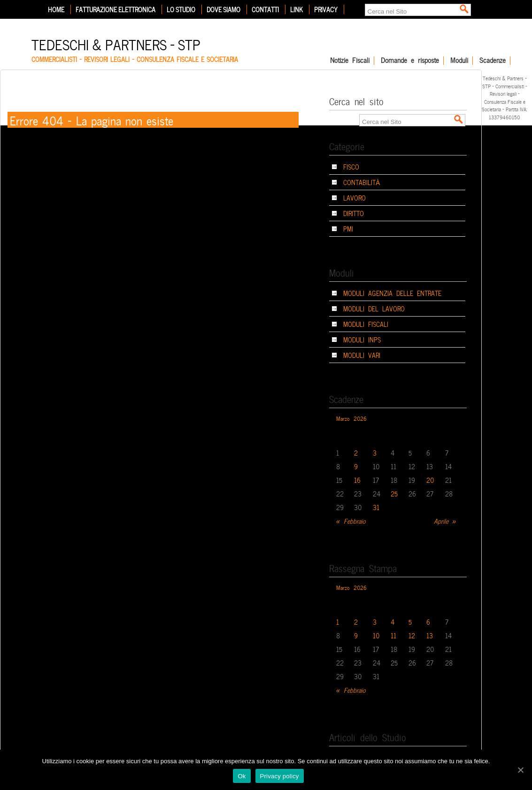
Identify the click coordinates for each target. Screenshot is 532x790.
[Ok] (520, 770)
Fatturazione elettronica (116, 9)
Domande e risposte (410, 61)
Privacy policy (280, 776)
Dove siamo (224, 9)
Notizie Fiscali (350, 61)
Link (297, 9)
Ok (242, 776)
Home (56, 9)
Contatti (265, 9)
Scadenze (493, 61)
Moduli (459, 61)
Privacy (326, 9)
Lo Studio (181, 9)
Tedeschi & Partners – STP (116, 43)
